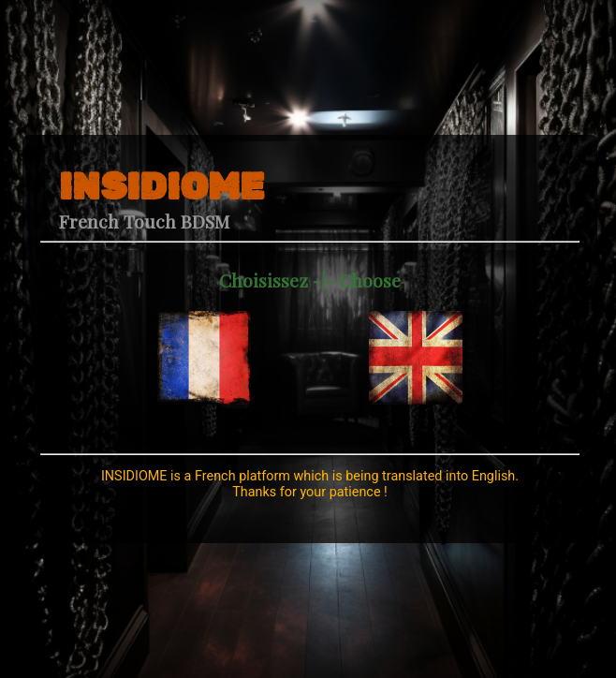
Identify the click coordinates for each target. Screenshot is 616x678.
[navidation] (204, 333)
